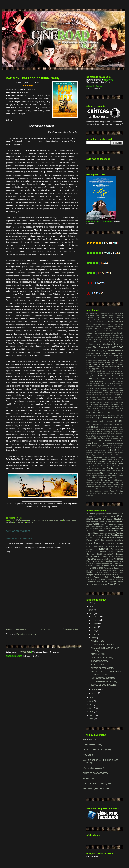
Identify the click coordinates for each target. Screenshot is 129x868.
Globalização (109, 554)
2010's (18, 520)
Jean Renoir (96, 390)
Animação (109, 524)
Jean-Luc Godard (108, 390)
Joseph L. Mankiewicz (111, 404)
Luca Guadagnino (100, 415)
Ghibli (101, 376)
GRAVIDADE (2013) (99, 661)
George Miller (20, 522)
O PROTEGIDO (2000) (92, 744)
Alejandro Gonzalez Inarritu (100, 317)
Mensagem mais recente (16, 629)
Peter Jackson (104, 443)
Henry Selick (110, 381)
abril (94, 634)
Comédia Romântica (115, 540)
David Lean (91, 356)
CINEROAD (11, 656)
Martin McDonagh (106, 421)
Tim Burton (106, 480)
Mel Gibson (104, 424)
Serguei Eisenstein (93, 466)
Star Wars (101, 580)
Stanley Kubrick (115, 468)
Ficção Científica (116, 552)
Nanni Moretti (91, 434)
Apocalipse (33, 520)
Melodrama (119, 559)
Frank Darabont (104, 369)
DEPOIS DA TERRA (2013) (102, 668)
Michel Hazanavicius (113, 429)
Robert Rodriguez (104, 455)
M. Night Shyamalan (102, 417)
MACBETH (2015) (99, 641)
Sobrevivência (92, 580)
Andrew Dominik (92, 324)
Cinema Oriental (107, 537)
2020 (92, 606)
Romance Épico (102, 577)
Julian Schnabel (104, 407)
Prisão (121, 570)
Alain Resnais (101, 315)
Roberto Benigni (110, 457)
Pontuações (113, 570)
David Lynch (102, 356)
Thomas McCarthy (93, 480)
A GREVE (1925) (98, 665)
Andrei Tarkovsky (116, 322)
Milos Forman (97, 431)
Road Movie (100, 575)
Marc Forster (119, 418)
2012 (92, 705)
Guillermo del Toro (102, 378)
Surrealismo (119, 580)
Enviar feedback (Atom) (26, 634)
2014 (92, 697)
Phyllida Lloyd (96, 446)
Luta (105, 559)
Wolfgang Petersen (101, 491)
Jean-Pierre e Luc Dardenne (101, 392)
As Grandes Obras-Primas (105, 531)
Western (90, 584)
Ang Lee (103, 326)
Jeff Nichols (115, 392)
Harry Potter (108, 556)
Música (116, 561)
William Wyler (113, 489)
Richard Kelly (113, 448)
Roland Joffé (113, 459)
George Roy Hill (117, 373)
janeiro (95, 693)
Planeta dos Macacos (101, 570)
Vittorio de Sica (92, 487)
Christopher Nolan (111, 344)
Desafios (120, 546)
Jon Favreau (97, 402)
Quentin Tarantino (109, 446)
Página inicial (45, 629)
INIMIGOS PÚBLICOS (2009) (103, 678)
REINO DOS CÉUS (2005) (102, 658)
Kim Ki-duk (108, 411)
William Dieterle (101, 489)
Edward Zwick (114, 360)
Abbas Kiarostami (92, 313)
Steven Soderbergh (93, 473)
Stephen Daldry (92, 471)
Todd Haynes (96, 482)
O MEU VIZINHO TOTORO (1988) (97, 784)
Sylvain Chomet (98, 476)
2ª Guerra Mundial (112, 519)
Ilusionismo (120, 556)
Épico (111, 584)
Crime (89, 543)
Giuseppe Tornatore (112, 376)
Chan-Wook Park (99, 340)
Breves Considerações (114, 535)
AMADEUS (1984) (99, 654)
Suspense (91, 582)
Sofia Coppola (118, 466)
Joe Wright (116, 395)
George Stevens (92, 376)
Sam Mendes (113, 461)
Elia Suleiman (97, 362)
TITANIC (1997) (89, 778)
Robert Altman (107, 453)
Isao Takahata (99, 386)
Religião (90, 575)
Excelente (58, 520)
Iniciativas (91, 559)
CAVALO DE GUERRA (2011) (103, 685)
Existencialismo (117, 549)
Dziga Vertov (103, 360)
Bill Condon (115, 333)
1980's (112, 516)
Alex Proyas (98, 320)
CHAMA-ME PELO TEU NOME (100, 222)
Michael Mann (112, 427)
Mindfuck (90, 561)
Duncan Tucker (92, 360)
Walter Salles (103, 487)
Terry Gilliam (110, 478)
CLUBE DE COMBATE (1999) (95, 773)
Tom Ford (105, 482)
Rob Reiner (97, 453)
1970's (104, 516)
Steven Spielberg (109, 473)
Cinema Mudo (92, 537)
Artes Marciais (97, 526)
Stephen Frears (105, 471)
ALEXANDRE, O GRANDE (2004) (97, 789)
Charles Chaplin (112, 340)
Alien (102, 524)
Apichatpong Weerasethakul (97, 331)
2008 (92, 719)
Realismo (90, 572)
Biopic (92, 535)
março (94, 638)
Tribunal (120, 582)
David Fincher (117, 353)
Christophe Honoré (94, 344)
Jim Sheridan (106, 395)
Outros (100, 568)
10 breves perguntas (96, 514)
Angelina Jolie (113, 326)
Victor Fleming (107, 485)
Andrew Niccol (103, 324)
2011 (92, 708)
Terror (104, 582)
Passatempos (108, 568)
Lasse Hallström (109, 413)
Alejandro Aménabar (116, 315)
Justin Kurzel (97, 409)
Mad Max (30, 522)
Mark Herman (92, 421)
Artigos (106, 526)
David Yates (113, 356)
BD (88, 535)
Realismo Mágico (117, 572)
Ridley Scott (113, 450)
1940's (121, 514)
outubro (95, 624)
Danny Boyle (102, 351)
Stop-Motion (110, 580)
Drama (103, 549)
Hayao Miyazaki (95, 381)
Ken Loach (115, 409)
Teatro (98, 582)
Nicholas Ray (113, 434)
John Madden (108, 400)
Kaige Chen (106, 409)
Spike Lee (101, 469)
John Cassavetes (102, 397)
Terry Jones (119, 478)
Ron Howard (100, 461)
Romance (111, 575)
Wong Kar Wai (116, 491)
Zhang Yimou (113, 493)
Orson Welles (110, 438)
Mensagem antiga (71, 629)
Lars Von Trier (93, 413)
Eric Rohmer (119, 362)
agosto (95, 627)
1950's (89, 516)
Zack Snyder (102, 493)
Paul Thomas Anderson (100, 440)
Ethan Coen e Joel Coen (99, 364)
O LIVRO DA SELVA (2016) (102, 644)
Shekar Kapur (106, 466)
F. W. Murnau (118, 365)
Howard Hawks (102, 383)
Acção (25, 520)
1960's (97, 516)
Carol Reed (113, 338)
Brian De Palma (118, 335)
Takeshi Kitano (111, 476)
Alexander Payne (111, 320)
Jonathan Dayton (109, 402)
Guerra (97, 556)
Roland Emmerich (101, 459)
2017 (92, 613)
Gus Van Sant (116, 378)
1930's (114, 514)
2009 (92, 715)
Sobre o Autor (12, 652)
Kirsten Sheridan (118, 411)
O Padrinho (117, 563)
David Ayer (90, 353)
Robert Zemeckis (94, 457)
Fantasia (67, 520)
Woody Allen (91, 493)
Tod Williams (115, 480)
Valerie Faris (97, 485)
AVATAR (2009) (89, 739)
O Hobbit (109, 563)
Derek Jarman (111, 358)
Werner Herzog (114, 487)
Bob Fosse (96, 335)
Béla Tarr (90, 337)
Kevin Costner (99, 411)
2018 (92, 610)
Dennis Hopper (100, 358)
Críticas (50, 520)
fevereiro (95, 689)
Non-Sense (101, 563)
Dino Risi (120, 358)
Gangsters (91, 554)
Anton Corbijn (118, 329)
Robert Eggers (91, 455)
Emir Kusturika (108, 362)
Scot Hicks (98, 464)
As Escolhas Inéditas (101, 528)
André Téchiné (113, 324)
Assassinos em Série (107, 533)
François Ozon (101, 371)
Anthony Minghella (102, 329)
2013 (92, 701)
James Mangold (100, 388)
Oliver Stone (100, 438)
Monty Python (108, 432)
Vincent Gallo (118, 485)
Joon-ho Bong (98, 404)
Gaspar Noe (119, 371)
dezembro (96, 616)
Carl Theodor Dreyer (101, 338)
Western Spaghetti (101, 584)
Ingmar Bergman (114, 384)
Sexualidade (118, 577)
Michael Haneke (98, 427)
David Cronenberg (103, 353)
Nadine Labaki (118, 432)
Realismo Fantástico (103, 572)
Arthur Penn (114, 331)
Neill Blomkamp (102, 434)
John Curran (113, 397)
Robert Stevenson (117, 455)
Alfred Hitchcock (100, 322)
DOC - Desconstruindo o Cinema (100, 546)
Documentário (92, 549)
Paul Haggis (119, 438)
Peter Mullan (115, 443)
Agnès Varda (115, 313)
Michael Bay (113, 424)
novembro (96, 620)
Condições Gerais (40, 652)
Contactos (55, 652)
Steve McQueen (117, 471)
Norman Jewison (101, 436)
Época (117, 584)
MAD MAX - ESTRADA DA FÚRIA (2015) (32, 78)
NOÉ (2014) (88, 755)
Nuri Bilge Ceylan (113, 436)
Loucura (100, 559)
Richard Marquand (99, 450)
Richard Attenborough (100, 448)
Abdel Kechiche (104, 313)
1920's (108, 514)
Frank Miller (113, 369)
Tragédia (112, 582)
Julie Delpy (115, 407)
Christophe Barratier (116, 342)
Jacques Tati (111, 386)
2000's (90, 519)
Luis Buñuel (111, 415)
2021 (92, 603)
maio (94, 631)
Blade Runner (99, 535)
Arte (88, 526)
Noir (95, 563)
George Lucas (93, 373)
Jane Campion (113, 388)
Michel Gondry (101, 429)
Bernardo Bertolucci (102, 333)
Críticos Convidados (115, 543)
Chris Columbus (101, 342)
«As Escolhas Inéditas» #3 (94, 768)
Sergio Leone (118, 463)
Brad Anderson (106, 335)
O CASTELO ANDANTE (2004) (104, 681)
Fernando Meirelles (108, 367)
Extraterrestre (91, 552)
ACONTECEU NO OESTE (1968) (97, 750)
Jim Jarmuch (96, 395)
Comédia (99, 540)
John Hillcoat (97, 400)
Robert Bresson (118, 453)
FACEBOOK (25, 652)
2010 (92, 712)
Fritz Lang (110, 371)
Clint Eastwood (101, 347)
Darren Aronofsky (116, 351)
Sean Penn (107, 464)
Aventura (42, 520)
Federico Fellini (93, 367)
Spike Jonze (91, 469)
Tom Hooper (114, 482)
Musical (109, 561)
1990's (120, 516)
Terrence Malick (98, 478)
